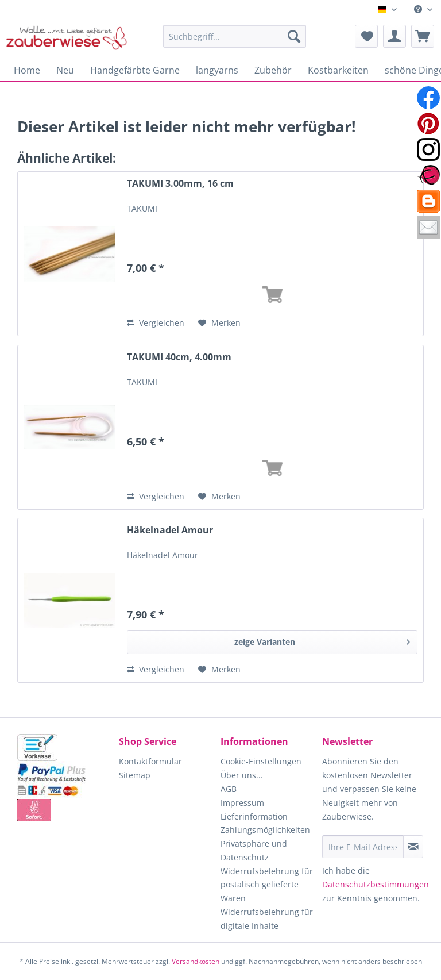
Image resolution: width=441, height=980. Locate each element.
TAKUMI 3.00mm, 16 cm (180, 184)
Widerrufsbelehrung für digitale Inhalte (267, 919)
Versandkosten (196, 961)
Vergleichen (156, 323)
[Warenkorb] (423, 36)
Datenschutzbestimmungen (376, 884)
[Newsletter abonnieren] (413, 847)
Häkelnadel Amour (170, 530)
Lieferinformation (254, 816)
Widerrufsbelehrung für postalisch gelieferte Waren (267, 885)
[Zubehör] (273, 70)
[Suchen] (294, 36)
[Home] (27, 70)
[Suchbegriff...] (235, 36)
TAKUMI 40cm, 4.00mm (179, 357)
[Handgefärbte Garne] (135, 70)
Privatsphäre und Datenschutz (254, 850)
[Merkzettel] (366, 36)
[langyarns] (217, 70)
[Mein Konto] (394, 36)
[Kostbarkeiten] (338, 70)
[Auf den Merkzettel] (219, 323)
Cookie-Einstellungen (261, 761)
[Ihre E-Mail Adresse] (363, 847)
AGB (229, 789)
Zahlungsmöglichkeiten (265, 830)
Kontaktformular (150, 761)
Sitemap (135, 775)
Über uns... (242, 775)
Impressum (242, 803)
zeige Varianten (322, 640)
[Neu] (65, 70)
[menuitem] (423, 9)
